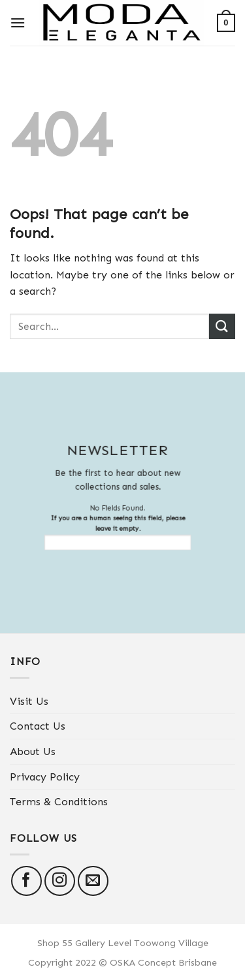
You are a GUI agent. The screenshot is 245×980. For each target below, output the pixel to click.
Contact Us (38, 726)
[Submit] (222, 326)
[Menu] (18, 22)
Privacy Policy (45, 777)
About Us (33, 751)
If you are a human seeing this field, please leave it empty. (113, 532)
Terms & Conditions (59, 802)
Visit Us (29, 701)
